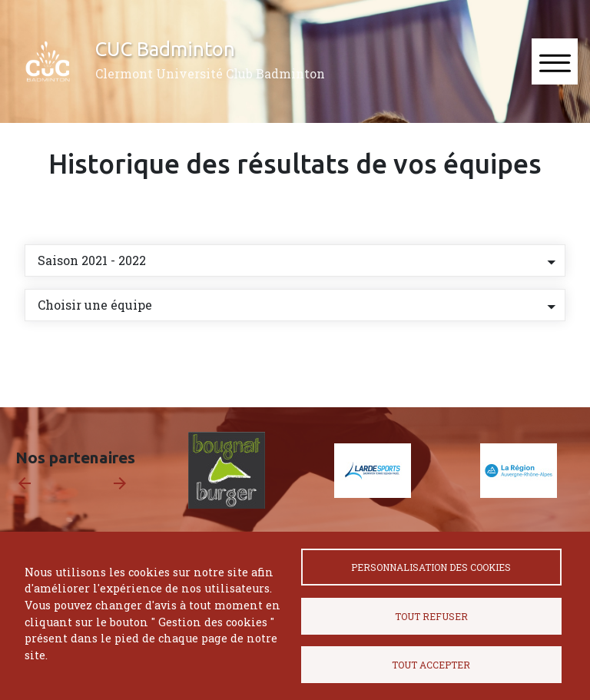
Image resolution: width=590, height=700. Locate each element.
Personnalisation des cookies (431, 567)
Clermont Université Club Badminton (210, 73)
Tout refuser (431, 616)
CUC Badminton (165, 49)
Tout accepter (431, 665)
